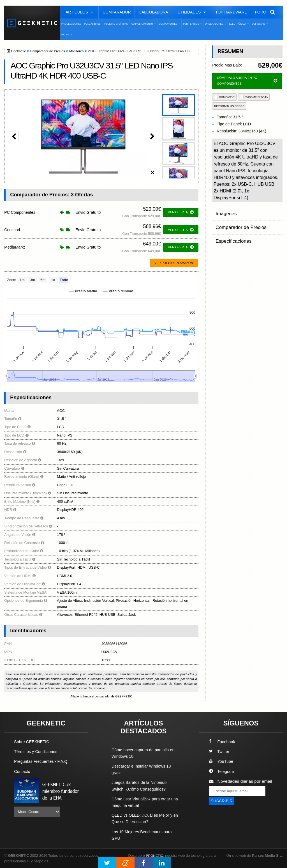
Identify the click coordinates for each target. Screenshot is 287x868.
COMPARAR (224, 97)
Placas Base (92, 24)
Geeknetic (19, 51)
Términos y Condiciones (37, 752)
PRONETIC (155, 856)
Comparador (117, 12)
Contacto (23, 772)
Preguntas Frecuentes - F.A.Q (43, 762)
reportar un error (229, 106)
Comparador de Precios (50, 51)
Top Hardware (231, 12)
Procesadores (71, 24)
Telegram (222, 772)
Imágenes (225, 212)
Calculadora (153, 12)
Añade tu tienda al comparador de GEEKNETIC (101, 697)
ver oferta (181, 212)
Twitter (220, 752)
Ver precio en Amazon (174, 263)
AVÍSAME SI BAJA (254, 97)
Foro (261, 12)
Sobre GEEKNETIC (33, 742)
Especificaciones (232, 234)
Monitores (81, 51)
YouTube (222, 762)
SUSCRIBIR (223, 801)
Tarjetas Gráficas (116, 24)
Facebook (223, 742)
